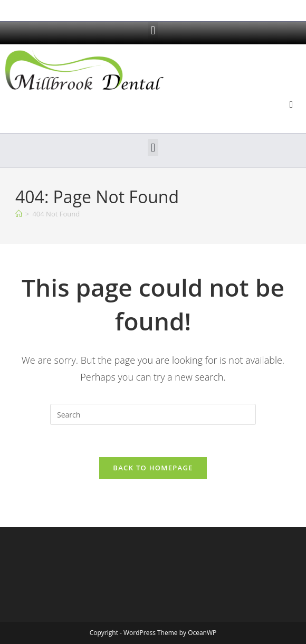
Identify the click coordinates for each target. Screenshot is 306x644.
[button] (153, 30)
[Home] (19, 214)
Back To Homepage (153, 468)
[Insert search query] (153, 414)
